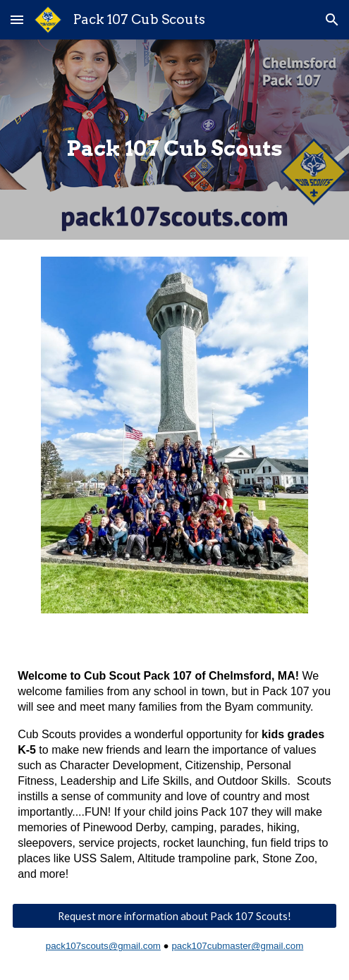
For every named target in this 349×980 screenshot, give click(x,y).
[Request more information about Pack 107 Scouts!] (174, 916)
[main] (174, 139)
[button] (17, 19)
